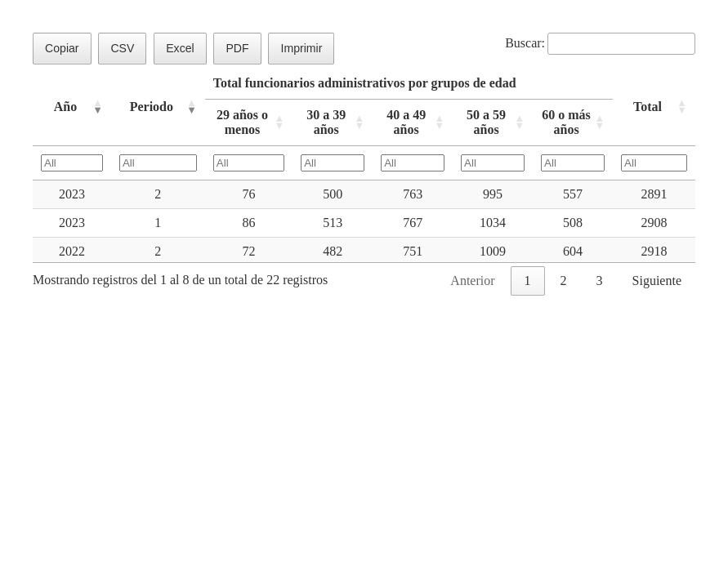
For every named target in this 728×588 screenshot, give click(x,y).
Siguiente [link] (657, 281)
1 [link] (528, 281)
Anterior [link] (472, 281)
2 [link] (564, 281)
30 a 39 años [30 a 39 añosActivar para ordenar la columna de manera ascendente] (326, 122)
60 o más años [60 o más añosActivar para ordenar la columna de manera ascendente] (566, 122)
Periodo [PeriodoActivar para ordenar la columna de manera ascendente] (152, 107)
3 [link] (600, 281)
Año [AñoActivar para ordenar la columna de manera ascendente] (65, 107)
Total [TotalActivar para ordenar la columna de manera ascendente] (648, 107)
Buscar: (600, 43)
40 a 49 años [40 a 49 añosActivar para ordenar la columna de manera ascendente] (406, 122)
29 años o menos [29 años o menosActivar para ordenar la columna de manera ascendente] (242, 122)
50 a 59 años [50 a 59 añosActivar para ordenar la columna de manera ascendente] (486, 122)
